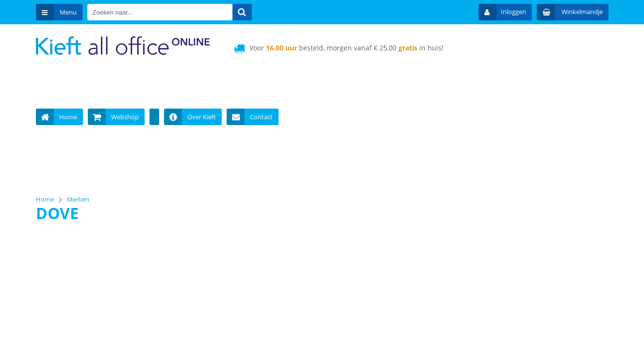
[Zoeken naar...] (242, 12)
